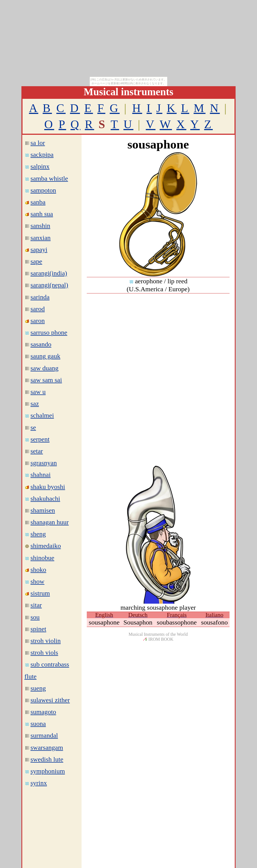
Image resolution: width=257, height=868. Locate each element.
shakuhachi (45, 499)
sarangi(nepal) (49, 285)
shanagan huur (50, 522)
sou (35, 617)
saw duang (44, 368)
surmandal (44, 735)
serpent (40, 439)
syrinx (39, 783)
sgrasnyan (44, 463)
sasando (41, 344)
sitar (36, 605)
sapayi (39, 250)
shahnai (40, 475)
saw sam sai (46, 380)
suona (38, 724)
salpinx (40, 166)
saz (35, 404)
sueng (38, 688)
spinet (38, 629)
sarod (38, 309)
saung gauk (45, 356)
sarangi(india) (49, 273)
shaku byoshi (48, 487)
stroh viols (44, 653)
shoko (38, 570)
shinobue (42, 558)
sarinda (40, 297)
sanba (38, 202)
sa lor (38, 143)
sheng (38, 534)
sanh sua (42, 214)
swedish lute (47, 759)
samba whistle (49, 178)
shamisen (43, 510)
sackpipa (42, 155)
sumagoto (43, 712)
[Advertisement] (158, 332)
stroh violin (46, 641)
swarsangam (47, 747)
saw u (38, 392)
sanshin (40, 226)
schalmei (42, 415)
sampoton (43, 190)
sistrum (40, 593)
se (33, 427)
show (37, 581)
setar (37, 451)
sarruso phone (49, 332)
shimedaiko (46, 546)
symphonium (48, 771)
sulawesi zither (50, 700)
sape (36, 261)
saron (38, 321)
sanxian (40, 238)
